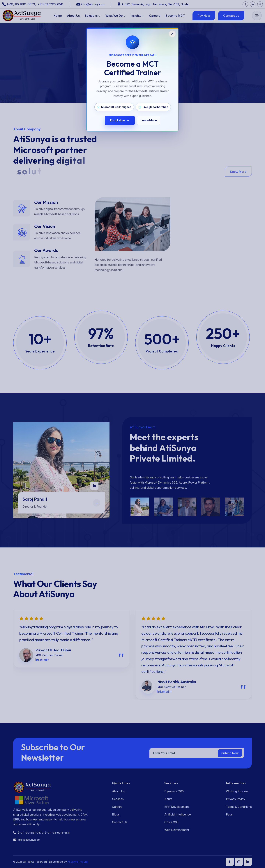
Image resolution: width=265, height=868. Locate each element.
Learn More (149, 120)
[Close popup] (172, 34)
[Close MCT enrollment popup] (132, 434)
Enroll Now (120, 120)
